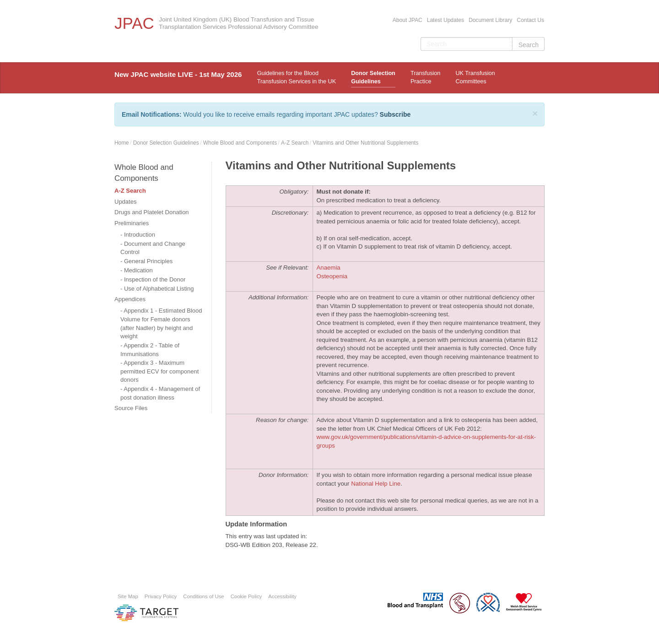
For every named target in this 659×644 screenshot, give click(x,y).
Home (122, 143)
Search (529, 45)
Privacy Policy (161, 596)
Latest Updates (446, 20)
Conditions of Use (203, 596)
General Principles (148, 261)
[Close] (535, 114)
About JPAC (408, 20)
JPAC (134, 23)
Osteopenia (332, 276)
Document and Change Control (153, 248)
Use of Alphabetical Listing (159, 289)
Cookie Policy (246, 596)
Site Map (128, 596)
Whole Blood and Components (240, 143)
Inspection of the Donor (155, 279)
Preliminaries (132, 223)
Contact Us (530, 20)
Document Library (490, 20)
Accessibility (282, 596)
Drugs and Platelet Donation (152, 212)
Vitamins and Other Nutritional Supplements (365, 143)
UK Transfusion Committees (475, 77)
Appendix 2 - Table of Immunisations (150, 350)
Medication (138, 270)
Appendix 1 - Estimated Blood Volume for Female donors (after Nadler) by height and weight (161, 323)
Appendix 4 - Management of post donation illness (160, 393)
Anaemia (329, 268)
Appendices (130, 299)
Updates (125, 202)
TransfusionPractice (425, 77)
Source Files (131, 408)
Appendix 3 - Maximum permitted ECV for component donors (159, 371)
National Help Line (376, 484)
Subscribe (395, 114)
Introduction (140, 235)
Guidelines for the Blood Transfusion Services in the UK (297, 77)
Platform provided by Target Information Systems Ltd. (146, 613)
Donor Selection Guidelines (373, 77)
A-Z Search (295, 143)
